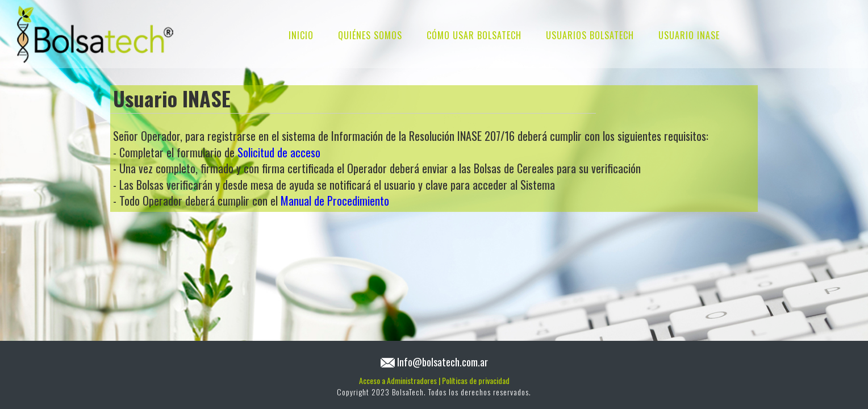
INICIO (301, 36)
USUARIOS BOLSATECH (590, 36)
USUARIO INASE (689, 36)
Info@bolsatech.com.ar (443, 362)
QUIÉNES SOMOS (370, 36)
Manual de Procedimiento (335, 201)
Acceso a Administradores (400, 380)
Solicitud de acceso (279, 152)
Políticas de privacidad (476, 380)
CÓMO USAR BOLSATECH (474, 36)
